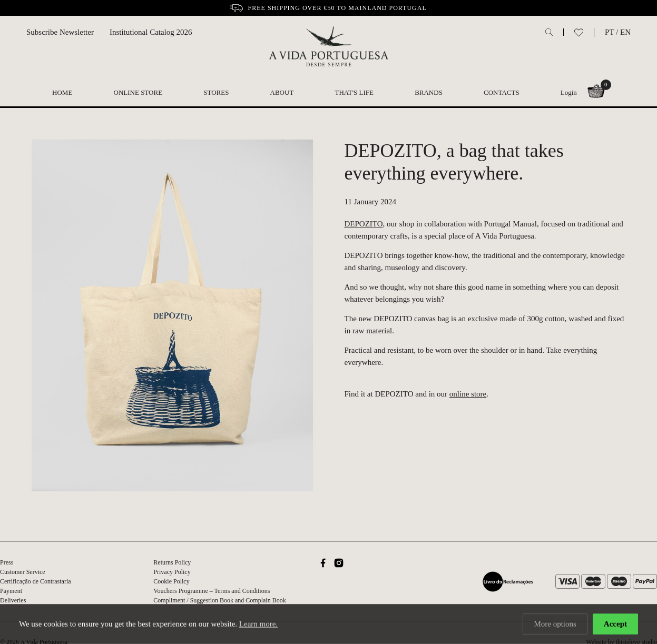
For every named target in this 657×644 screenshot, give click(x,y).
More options (555, 625)
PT (609, 32)
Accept (615, 625)
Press (7, 562)
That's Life (354, 92)
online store (468, 394)
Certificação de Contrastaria (36, 581)
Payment (11, 591)
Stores (216, 92)
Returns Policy (172, 562)
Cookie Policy (171, 581)
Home (62, 92)
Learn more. (258, 625)
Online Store (138, 92)
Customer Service (23, 572)
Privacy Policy (172, 572)
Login (569, 92)
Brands (429, 92)
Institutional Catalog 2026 (151, 32)
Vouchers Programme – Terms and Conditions (212, 591)
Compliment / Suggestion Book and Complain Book (219, 600)
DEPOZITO (364, 224)
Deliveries (13, 600)
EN (625, 32)
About (282, 92)
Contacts (502, 92)
